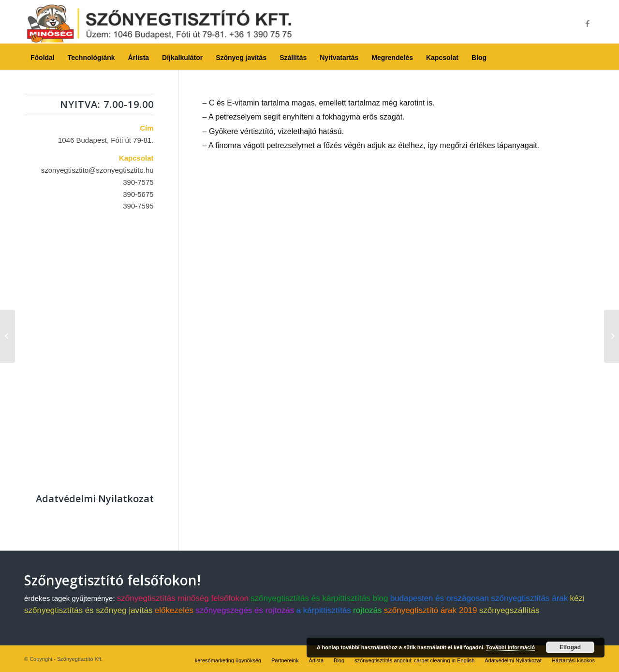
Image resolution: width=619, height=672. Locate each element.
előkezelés (174, 610)
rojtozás (368, 610)
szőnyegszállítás (509, 610)
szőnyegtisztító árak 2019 (431, 610)
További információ (510, 647)
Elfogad (570, 647)
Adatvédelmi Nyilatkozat (95, 499)
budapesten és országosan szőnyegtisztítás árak (479, 598)
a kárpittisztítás (323, 610)
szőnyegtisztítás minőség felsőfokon (183, 598)
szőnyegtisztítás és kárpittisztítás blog (319, 598)
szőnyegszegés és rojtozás (245, 610)
